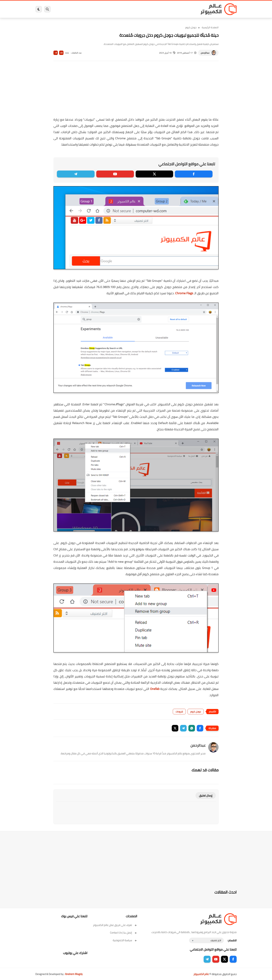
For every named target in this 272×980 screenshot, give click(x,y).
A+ (61, 53)
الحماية (132, 9)
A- (56, 53)
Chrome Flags (184, 293)
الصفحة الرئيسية (210, 27)
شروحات (179, 712)
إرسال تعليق (206, 796)
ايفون (87, 9)
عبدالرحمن (205, 53)
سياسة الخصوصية (125, 940)
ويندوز (172, 9)
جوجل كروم (191, 27)
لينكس (120, 9)
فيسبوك (145, 9)
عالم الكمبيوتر (201, 974)
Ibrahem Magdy (74, 974)
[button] (200, 728)
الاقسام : (232, 940)
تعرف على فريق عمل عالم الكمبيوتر (115, 925)
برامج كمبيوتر (187, 9)
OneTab (155, 689)
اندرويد (98, 9)
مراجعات (75, 9)
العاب (109, 9)
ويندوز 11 (159, 9)
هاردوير (63, 9)
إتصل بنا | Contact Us (124, 933)
